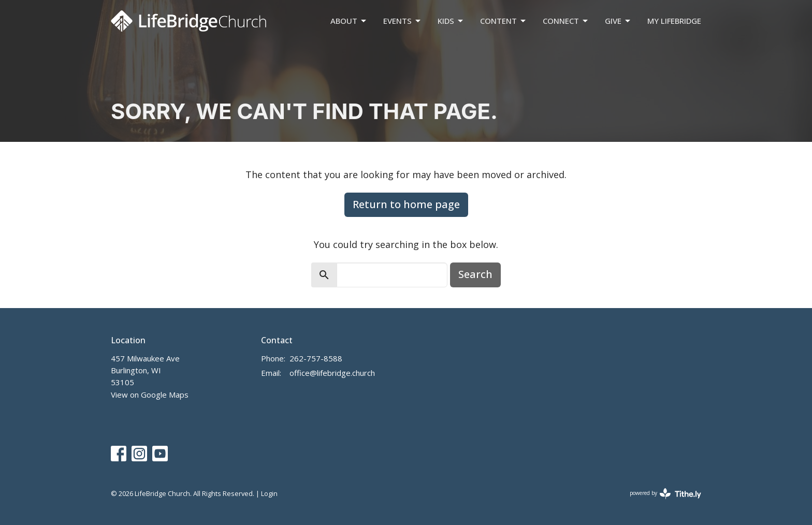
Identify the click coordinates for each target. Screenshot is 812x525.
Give (618, 21)
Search (475, 274)
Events (403, 21)
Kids (451, 21)
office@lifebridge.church (332, 373)
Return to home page (406, 204)
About (349, 21)
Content (504, 21)
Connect (566, 21)
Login (269, 493)
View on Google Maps (150, 395)
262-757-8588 (316, 358)
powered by (665, 494)
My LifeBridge (674, 21)
